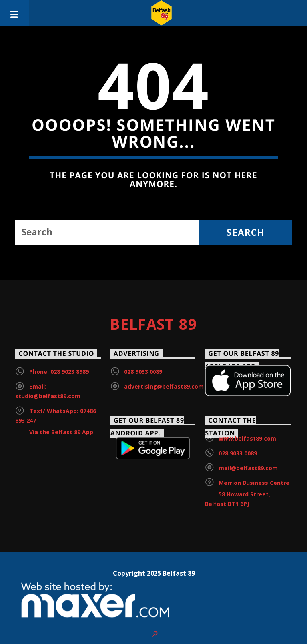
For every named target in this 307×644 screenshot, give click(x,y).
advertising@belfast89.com (164, 386)
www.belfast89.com (247, 438)
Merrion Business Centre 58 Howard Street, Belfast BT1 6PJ (247, 493)
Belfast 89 (153, 324)
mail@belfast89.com (248, 468)
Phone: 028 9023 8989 (59, 372)
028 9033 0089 (143, 372)
